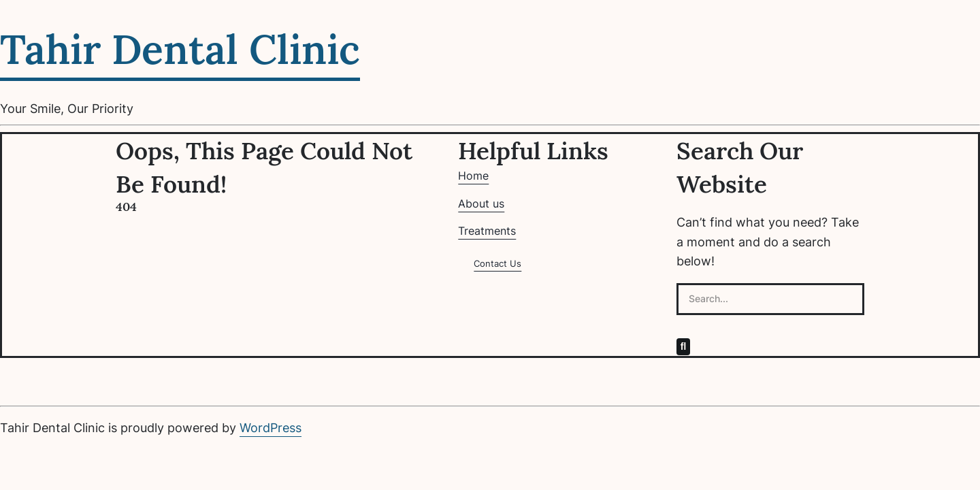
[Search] (684, 346)
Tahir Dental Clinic (180, 49)
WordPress (271, 428)
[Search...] (770, 299)
